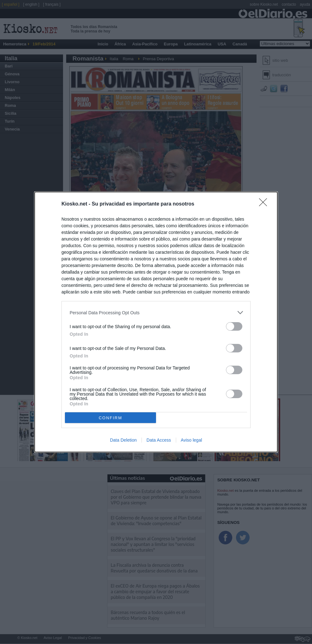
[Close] (265, 204)
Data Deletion (123, 440)
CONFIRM (110, 418)
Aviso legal (191, 440)
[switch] (234, 326)
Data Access (159, 440)
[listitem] (156, 313)
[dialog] (156, 322)
